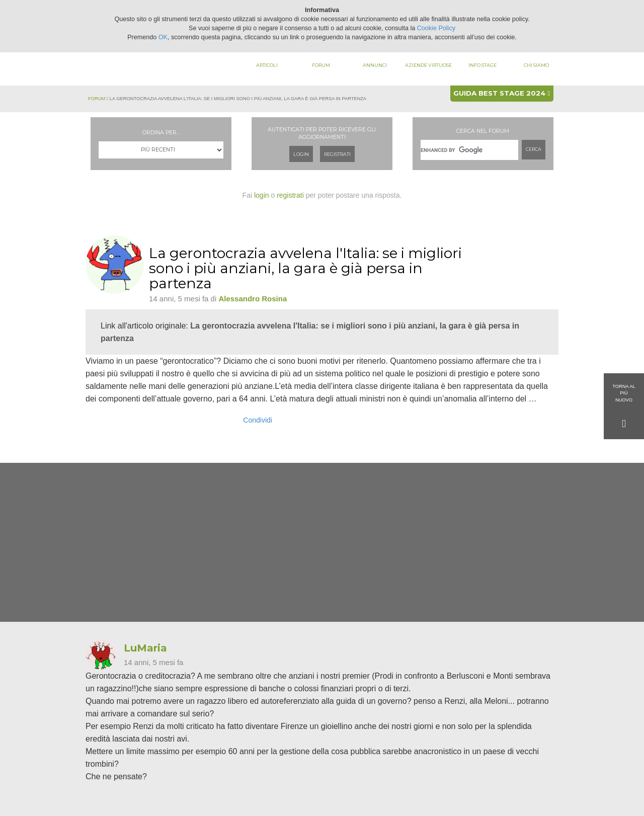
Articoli (267, 65)
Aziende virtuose (428, 65)
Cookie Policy (436, 28)
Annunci (375, 65)
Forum (321, 65)
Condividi (258, 420)
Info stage (482, 65)
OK (163, 37)
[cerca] (469, 150)
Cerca (534, 149)
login (262, 195)
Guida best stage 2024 (502, 93)
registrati (290, 195)
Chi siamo (536, 65)
